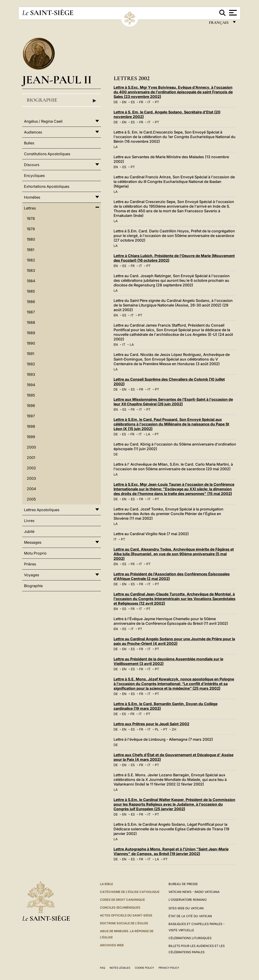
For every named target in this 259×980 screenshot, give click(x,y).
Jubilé (29, 531)
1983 (31, 270)
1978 (31, 218)
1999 (31, 437)
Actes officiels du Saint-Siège (126, 915)
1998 (31, 426)
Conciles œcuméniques (120, 907)
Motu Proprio (35, 553)
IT (149, 102)
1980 (31, 239)
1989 (31, 333)
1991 (30, 354)
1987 (31, 312)
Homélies (32, 197)
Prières (30, 564)
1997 (31, 416)
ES (133, 102)
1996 (31, 406)
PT (157, 102)
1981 (30, 250)
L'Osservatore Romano (188, 900)
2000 (31, 447)
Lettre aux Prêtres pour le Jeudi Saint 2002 (151, 724)
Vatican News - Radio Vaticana (194, 892)
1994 (31, 385)
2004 (31, 489)
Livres (29, 521)
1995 (31, 395)
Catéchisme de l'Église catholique (130, 892)
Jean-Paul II (57, 80)
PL (157, 729)
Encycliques (34, 176)
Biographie (62, 100)
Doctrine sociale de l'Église (124, 923)
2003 (31, 478)
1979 (31, 229)
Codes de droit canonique (122, 900)
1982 (31, 260)
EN (124, 102)
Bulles (29, 143)
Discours (32, 165)
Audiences (33, 132)
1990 (31, 343)
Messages (33, 542)
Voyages (32, 575)
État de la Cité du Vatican (190, 916)
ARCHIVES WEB (112, 945)
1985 (31, 291)
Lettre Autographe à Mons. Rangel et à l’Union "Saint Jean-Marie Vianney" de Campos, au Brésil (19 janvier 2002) (171, 851)
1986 (31, 302)
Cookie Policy (144, 968)
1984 (31, 281)
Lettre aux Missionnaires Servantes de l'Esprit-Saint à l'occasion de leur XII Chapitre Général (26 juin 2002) (173, 402)
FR (141, 102)
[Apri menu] (232, 13)
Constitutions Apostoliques (47, 154)
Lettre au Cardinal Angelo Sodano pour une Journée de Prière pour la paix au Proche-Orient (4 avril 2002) (174, 641)
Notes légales (120, 968)
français (219, 24)
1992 (31, 364)
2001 (31, 458)
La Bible (107, 884)
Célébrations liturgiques (190, 938)
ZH (174, 729)
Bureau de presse (183, 884)
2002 (31, 468)
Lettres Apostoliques (42, 510)
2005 (31, 499)
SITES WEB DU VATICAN (186, 908)
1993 (31, 374)
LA (116, 147)
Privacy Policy (169, 968)
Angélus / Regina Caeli (43, 121)
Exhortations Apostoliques (47, 186)
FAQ (102, 968)
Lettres (30, 208)
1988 (31, 322)
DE (116, 102)
